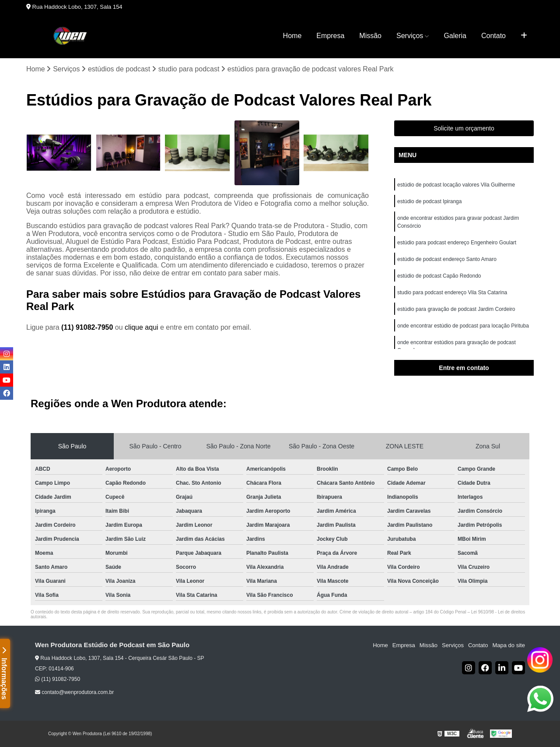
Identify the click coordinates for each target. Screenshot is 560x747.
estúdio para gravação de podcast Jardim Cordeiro (456, 309)
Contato (493, 36)
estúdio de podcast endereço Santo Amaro (447, 259)
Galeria (455, 36)
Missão (370, 36)
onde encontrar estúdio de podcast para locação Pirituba (463, 326)
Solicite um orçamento (464, 128)
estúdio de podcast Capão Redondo (439, 276)
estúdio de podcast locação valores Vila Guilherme (456, 185)
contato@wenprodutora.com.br (74, 692)
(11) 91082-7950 (88, 327)
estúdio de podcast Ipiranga (429, 201)
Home (292, 36)
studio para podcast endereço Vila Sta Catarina (452, 292)
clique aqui (142, 327)
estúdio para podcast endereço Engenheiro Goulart (457, 243)
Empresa (330, 36)
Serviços (410, 36)
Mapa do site (508, 645)
